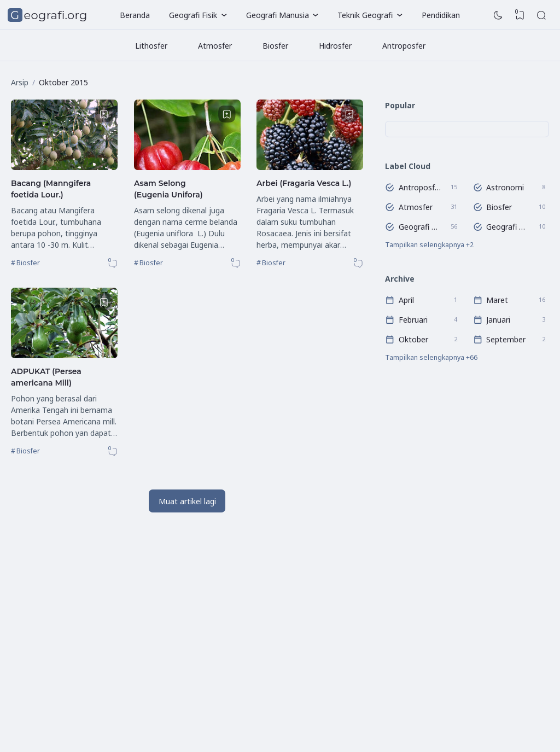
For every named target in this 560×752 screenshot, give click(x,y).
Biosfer (275, 46)
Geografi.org (49, 15)
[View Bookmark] (520, 15)
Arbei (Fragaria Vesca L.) (304, 183)
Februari (413, 320)
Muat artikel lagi (187, 501)
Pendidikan (441, 15)
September (506, 339)
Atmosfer (215, 46)
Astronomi (505, 187)
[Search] (541, 15)
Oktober (413, 339)
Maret (497, 300)
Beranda (135, 15)
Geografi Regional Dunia (420, 226)
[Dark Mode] (498, 15)
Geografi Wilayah (507, 226)
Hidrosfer (335, 46)
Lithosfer (151, 46)
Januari (498, 320)
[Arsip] (467, 358)
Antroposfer (404, 46)
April (406, 300)
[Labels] (467, 245)
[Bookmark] (104, 114)
